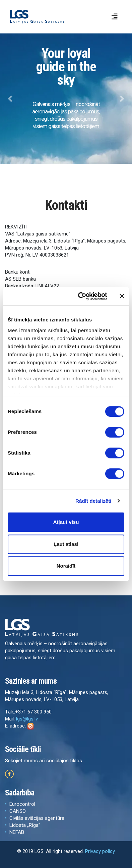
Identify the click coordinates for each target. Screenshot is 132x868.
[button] (10, 99)
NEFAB (17, 832)
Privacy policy (100, 851)
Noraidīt (66, 566)
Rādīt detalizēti (93, 501)
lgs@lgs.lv (27, 719)
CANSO (18, 811)
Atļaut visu (66, 522)
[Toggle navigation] (115, 17)
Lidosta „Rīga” (25, 825)
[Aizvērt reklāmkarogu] (122, 296)
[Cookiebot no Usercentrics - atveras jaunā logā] (80, 296)
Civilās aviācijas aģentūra (37, 818)
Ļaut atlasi (66, 544)
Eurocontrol (22, 804)
